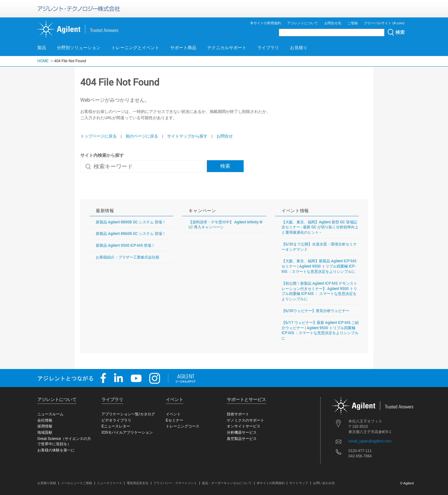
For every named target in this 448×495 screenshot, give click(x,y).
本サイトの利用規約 (266, 23)
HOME (43, 61)
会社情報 (45, 420)
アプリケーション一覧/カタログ (128, 414)
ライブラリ (268, 48)
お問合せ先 (333, 23)
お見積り (299, 48)
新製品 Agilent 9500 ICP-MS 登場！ (125, 245)
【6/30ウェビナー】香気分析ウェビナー (315, 311)
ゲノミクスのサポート (245, 420)
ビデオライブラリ (116, 420)
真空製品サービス (242, 439)
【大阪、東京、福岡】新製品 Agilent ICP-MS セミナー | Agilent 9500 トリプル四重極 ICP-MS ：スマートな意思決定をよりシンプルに (319, 266)
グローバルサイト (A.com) (384, 23)
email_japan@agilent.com (370, 441)
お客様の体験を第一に (56, 450)
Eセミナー (175, 420)
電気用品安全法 (138, 483)
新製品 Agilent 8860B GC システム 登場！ (131, 233)
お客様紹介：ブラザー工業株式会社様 (128, 257)
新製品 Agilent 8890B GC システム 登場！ (131, 222)
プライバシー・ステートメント (175, 483)
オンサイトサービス (244, 426)
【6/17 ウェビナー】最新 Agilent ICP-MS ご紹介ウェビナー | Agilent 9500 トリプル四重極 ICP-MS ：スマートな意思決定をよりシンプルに (320, 330)
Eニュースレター (116, 426)
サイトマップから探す (187, 136)
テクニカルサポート (227, 48)
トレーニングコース (183, 426)
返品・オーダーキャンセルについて (227, 483)
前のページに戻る (142, 136)
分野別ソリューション (79, 48)
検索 (225, 166)
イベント (173, 414)
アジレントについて (303, 23)
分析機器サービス (242, 432)
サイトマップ (299, 483)
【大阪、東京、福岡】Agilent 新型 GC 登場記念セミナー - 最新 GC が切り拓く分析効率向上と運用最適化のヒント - (320, 227)
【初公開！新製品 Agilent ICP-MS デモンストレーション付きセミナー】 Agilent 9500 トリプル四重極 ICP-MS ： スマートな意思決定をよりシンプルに (319, 291)
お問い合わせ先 (324, 483)
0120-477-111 (360, 451)
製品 (42, 48)
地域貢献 (45, 432)
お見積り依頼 (47, 483)
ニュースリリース (110, 483)
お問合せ (225, 136)
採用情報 (45, 426)
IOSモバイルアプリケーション (127, 432)
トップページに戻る (98, 136)
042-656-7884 (360, 456)
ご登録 (353, 23)
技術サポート (238, 414)
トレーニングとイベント (135, 48)
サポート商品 (183, 48)
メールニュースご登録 (77, 483)
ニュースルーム (50, 414)
